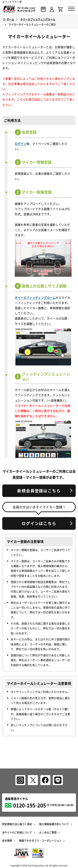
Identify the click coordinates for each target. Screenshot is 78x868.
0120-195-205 (30, 805)
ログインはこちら (39, 523)
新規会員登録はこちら (39, 491)
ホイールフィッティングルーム (35, 298)
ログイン (21, 144)
